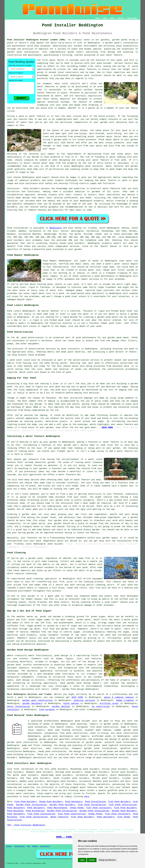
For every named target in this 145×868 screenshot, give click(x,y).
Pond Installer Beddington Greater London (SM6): (37, 40)
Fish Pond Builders (26, 802)
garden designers (32, 703)
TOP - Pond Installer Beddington (26, 825)
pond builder (83, 721)
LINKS (105, 18)
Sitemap (9, 846)
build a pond (15, 697)
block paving (71, 703)
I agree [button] (82, 860)
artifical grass (109, 703)
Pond (10, 228)
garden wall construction (37, 700)
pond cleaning (35, 579)
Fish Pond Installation (92, 805)
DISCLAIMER (132, 18)
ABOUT (112, 18)
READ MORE (107, 427)
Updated (35, 846)
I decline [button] (92, 860)
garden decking (61, 707)
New (28, 846)
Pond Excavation (35, 811)
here (87, 797)
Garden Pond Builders (62, 805)
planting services (84, 700)
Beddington (56, 228)
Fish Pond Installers (99, 808)
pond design (61, 656)
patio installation (19, 707)
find (16, 769)
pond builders (15, 240)
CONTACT (121, 18)
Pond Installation (95, 802)
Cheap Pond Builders (51, 802)
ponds (124, 40)
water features (88, 787)
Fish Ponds (124, 817)
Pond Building (15, 811)
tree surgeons (47, 710)
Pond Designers (74, 802)
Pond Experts (45, 846)
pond (119, 60)
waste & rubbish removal (119, 697)
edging (51, 401)
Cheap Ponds (77, 808)
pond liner (115, 323)
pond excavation (37, 727)
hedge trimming (125, 700)
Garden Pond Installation (31, 805)
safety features (46, 93)
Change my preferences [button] (107, 860)
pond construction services (112, 758)
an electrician (101, 707)
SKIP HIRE (77, 697)
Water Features (59, 817)
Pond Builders (19, 846)
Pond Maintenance (57, 808)
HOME (98, 18)
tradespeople (94, 710)
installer (97, 166)
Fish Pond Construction (123, 805)
